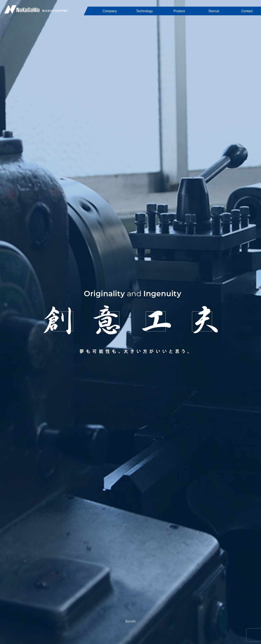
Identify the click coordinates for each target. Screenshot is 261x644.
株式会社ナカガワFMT (36, 9)
